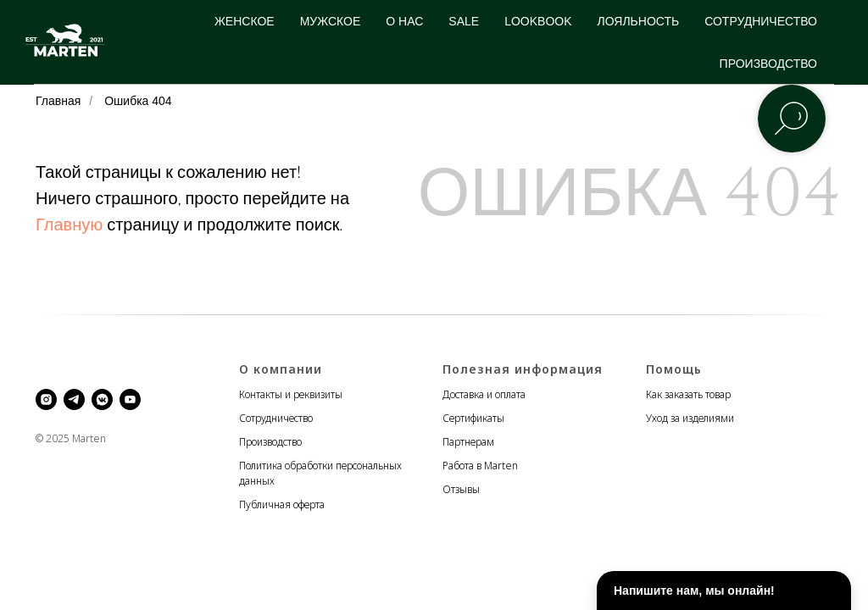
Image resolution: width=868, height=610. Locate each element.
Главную (69, 225)
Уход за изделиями (690, 418)
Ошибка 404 (138, 101)
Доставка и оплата (484, 394)
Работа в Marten (480, 466)
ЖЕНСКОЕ (245, 21)
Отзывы (461, 489)
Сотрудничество (276, 418)
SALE (464, 21)
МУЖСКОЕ (331, 21)
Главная (58, 101)
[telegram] (74, 399)
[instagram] (46, 399)
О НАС (404, 21)
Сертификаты (473, 418)
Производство (270, 442)
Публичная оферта (282, 505)
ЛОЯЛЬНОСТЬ (639, 21)
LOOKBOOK (538, 21)
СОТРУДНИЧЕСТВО (761, 21)
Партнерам (468, 442)
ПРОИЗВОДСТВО (768, 64)
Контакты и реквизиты (291, 394)
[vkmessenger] (102, 399)
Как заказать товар (688, 394)
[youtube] (130, 399)
